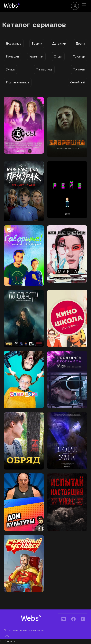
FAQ (7, 636)
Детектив (59, 44)
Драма (80, 44)
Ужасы (11, 69)
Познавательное (18, 82)
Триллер (79, 57)
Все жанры (14, 44)
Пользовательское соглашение (24, 630)
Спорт (58, 57)
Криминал (36, 57)
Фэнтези (79, 69)
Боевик (37, 44)
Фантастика (44, 69)
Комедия (12, 57)
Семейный (78, 82)
